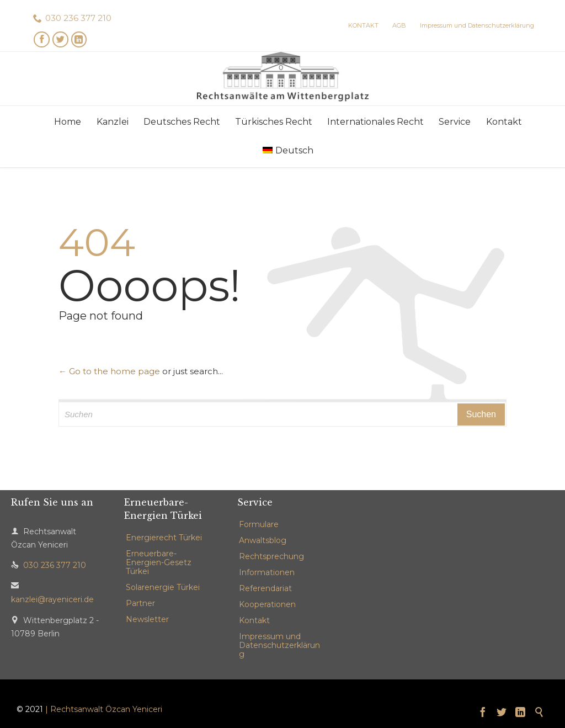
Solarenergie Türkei (163, 587)
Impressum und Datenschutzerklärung (279, 645)
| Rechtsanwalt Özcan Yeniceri (104, 709)
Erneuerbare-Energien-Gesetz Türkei (159, 562)
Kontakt (254, 620)
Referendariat (265, 588)
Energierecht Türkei (164, 538)
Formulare (259, 524)
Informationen (267, 572)
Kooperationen (267, 604)
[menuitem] (288, 151)
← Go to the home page (109, 371)
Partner (140, 603)
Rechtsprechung (271, 556)
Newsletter (147, 619)
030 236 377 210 (78, 18)
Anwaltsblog (263, 540)
